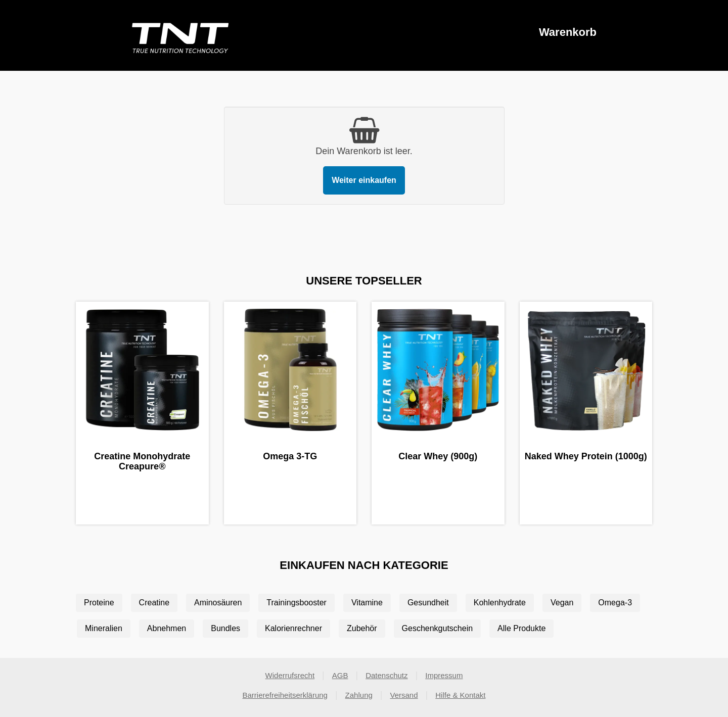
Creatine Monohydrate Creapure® (142, 461)
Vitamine (367, 603)
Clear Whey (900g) (438, 456)
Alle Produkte (521, 628)
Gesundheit (428, 603)
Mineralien (104, 628)
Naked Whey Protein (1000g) (586, 456)
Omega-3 (615, 603)
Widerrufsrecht (290, 675)
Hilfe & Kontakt (460, 695)
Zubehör (362, 628)
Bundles (225, 628)
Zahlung (359, 695)
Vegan (562, 603)
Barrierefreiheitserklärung (285, 695)
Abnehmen (167, 628)
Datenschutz (386, 675)
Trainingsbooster (297, 603)
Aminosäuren (218, 603)
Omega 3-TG (290, 456)
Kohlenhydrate (500, 603)
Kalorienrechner (293, 628)
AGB (340, 675)
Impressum (444, 675)
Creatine (154, 603)
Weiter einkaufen (364, 180)
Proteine (99, 603)
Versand (404, 695)
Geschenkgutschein (438, 628)
